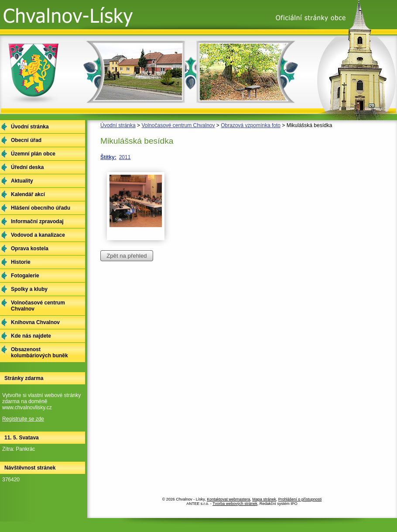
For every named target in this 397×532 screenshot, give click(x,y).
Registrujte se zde (23, 419)
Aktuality (22, 181)
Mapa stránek (264, 499)
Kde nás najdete (31, 336)
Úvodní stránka (118, 125)
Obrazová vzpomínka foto (251, 125)
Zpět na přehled (127, 256)
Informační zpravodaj (37, 221)
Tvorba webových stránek (235, 504)
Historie (21, 262)
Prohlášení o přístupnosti (300, 499)
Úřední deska (27, 167)
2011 (125, 157)
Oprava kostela (30, 249)
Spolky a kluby (29, 289)
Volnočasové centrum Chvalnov (178, 125)
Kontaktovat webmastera (228, 499)
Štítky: (108, 157)
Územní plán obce (33, 154)
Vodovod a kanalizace (38, 235)
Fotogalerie (25, 276)
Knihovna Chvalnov (35, 322)
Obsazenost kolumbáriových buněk (39, 352)
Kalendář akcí (28, 194)
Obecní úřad (26, 140)
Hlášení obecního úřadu (41, 208)
